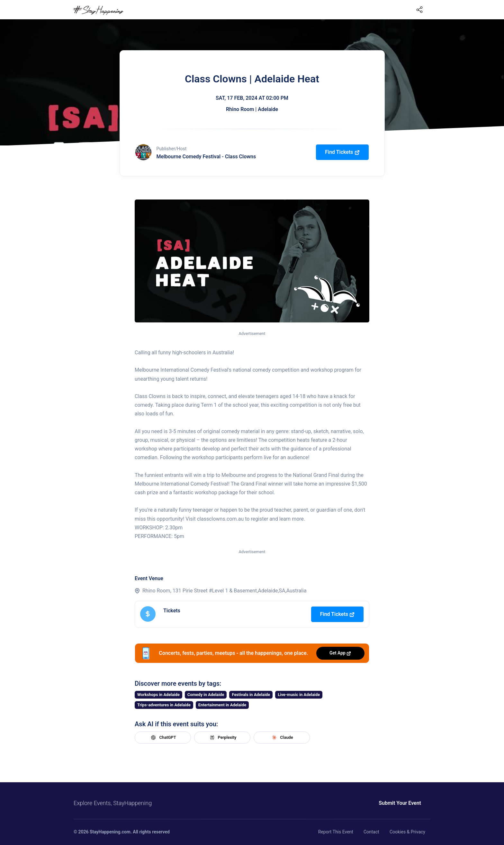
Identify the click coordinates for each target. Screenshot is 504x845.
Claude (282, 738)
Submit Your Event (400, 803)
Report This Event (336, 832)
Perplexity (222, 738)
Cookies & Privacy (407, 832)
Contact (371, 832)
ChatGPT (163, 738)
